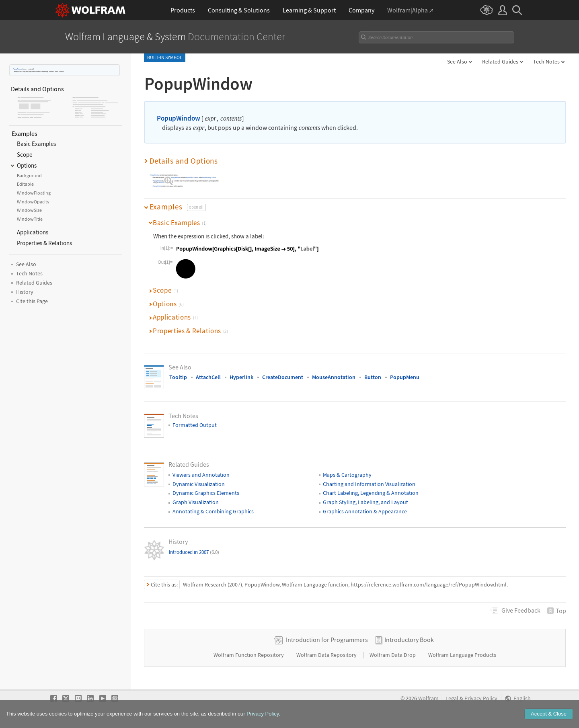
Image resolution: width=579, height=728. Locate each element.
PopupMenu (405, 377)
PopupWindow (17, 69)
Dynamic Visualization (199, 484)
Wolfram (428, 698)
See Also (457, 62)
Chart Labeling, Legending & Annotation (371, 493)
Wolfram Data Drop (393, 655)
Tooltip (178, 377)
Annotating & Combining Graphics (213, 511)
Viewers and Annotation (201, 475)
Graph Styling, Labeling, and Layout (365, 502)
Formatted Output (195, 425)
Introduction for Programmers (327, 640)
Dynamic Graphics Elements (206, 493)
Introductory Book (409, 640)
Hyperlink (241, 377)
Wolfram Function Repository (249, 655)
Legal (452, 698)
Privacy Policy (481, 698)
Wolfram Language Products (462, 655)
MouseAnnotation (334, 377)
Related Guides (500, 62)
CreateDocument (283, 377)
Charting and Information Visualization (369, 484)
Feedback (521, 610)
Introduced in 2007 (194, 552)
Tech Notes (546, 62)
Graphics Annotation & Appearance (365, 511)
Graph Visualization (196, 502)
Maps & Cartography (347, 475)
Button (373, 377)
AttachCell (208, 377)
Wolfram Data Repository (327, 655)
